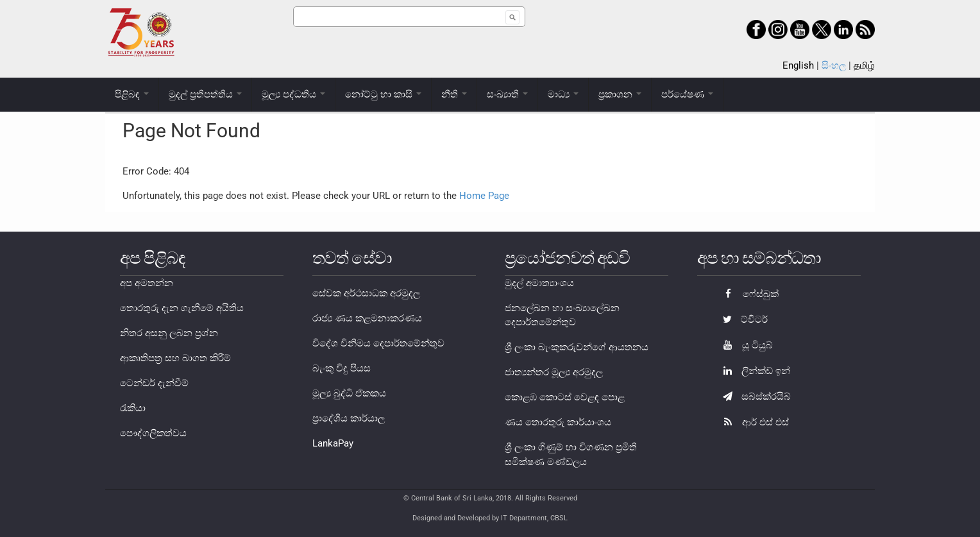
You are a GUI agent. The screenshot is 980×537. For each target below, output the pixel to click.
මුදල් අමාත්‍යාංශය (539, 283)
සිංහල (834, 65)
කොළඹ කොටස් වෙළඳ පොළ (565, 397)
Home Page (484, 196)
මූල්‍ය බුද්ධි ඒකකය (349, 393)
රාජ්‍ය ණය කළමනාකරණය (367, 318)
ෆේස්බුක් (748, 294)
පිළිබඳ (132, 94)
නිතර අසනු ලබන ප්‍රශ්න (169, 333)
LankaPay (333, 443)
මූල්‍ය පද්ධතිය (293, 94)
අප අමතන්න (147, 283)
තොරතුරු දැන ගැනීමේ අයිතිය (182, 308)
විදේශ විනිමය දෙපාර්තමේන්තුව (378, 343)
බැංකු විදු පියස (342, 368)
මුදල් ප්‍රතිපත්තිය (205, 94)
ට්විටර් (742, 320)
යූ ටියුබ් (745, 345)
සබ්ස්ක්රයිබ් (754, 396)
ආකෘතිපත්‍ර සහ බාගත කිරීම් (175, 358)
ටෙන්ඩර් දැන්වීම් (154, 383)
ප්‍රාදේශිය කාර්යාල (349, 418)
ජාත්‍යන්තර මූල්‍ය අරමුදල (554, 372)
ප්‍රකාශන (620, 94)
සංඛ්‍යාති (507, 94)
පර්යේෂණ (687, 94)
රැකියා (133, 408)
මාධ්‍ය (563, 94)
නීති (454, 94)
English (798, 65)
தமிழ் (864, 65)
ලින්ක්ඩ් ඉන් (753, 371)
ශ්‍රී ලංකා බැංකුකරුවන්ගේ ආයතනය (577, 347)
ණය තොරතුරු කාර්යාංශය (558, 422)
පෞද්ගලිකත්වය (153, 433)
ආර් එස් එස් (753, 422)
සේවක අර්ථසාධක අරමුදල (366, 293)
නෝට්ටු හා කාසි (383, 94)
